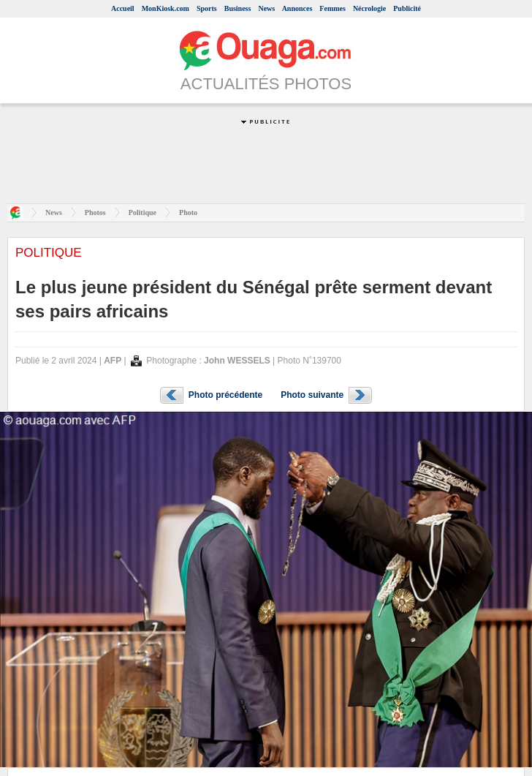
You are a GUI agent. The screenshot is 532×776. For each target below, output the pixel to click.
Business (238, 8)
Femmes (332, 8)
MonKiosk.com (166, 8)
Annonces (297, 8)
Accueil (123, 8)
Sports (207, 8)
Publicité (407, 8)
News (266, 8)
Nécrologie (369, 8)
